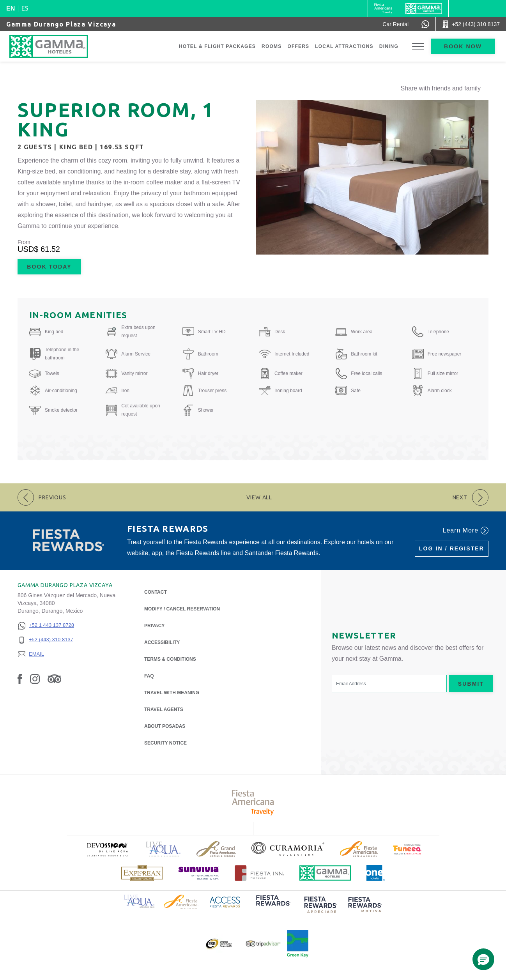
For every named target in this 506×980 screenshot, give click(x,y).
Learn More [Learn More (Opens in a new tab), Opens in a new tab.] (466, 531)
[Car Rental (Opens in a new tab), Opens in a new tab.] (395, 24)
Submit (471, 684)
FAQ (149, 676)
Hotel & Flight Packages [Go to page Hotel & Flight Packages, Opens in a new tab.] (217, 46)
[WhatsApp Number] (425, 24)
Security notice (165, 743)
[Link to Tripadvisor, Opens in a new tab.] (54, 679)
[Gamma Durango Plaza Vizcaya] (57, 46)
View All (259, 497)
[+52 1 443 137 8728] (46, 625)
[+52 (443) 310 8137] (46, 640)
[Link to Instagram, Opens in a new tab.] (35, 679)
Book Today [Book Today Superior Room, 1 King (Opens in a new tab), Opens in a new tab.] (49, 267)
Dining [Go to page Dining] (389, 46)
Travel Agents (164, 709)
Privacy (154, 625)
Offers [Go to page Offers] (298, 46)
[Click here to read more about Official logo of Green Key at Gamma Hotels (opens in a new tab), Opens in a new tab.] (298, 944)
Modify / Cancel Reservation (182, 609)
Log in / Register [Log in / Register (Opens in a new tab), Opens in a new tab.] (452, 548)
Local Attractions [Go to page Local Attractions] (344, 46)
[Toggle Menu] (418, 47)
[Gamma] (424, 9)
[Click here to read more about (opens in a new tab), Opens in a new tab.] (107, 849)
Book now (463, 46)
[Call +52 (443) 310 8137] (471, 24)
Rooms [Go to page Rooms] (272, 46)
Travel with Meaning (172, 693)
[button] (483, 959)
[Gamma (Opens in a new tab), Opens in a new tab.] (383, 9)
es (25, 8)
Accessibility (162, 642)
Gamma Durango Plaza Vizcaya (61, 24)
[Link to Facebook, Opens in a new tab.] (20, 679)
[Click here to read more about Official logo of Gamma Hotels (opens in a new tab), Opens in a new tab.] (325, 873)
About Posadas (165, 726)
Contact (156, 592)
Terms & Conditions (170, 659)
